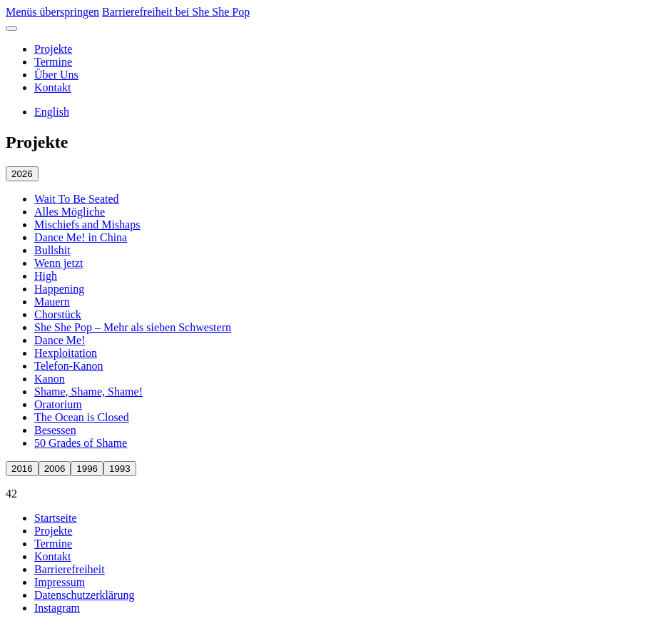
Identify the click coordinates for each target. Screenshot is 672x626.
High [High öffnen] (46, 276)
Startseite (56, 518)
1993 (120, 469)
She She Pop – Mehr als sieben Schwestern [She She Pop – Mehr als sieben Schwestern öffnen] (133, 327)
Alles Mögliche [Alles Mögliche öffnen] (70, 212)
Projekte (53, 49)
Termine (53, 62)
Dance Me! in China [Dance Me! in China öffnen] (81, 237)
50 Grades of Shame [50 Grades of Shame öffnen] (81, 443)
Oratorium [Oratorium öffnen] (58, 404)
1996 (87, 469)
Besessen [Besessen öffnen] (55, 430)
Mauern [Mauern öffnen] (52, 302)
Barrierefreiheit (70, 569)
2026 (22, 174)
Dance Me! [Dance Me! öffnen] (60, 340)
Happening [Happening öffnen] (59, 289)
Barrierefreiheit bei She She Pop (176, 12)
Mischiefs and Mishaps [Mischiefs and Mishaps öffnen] (87, 224)
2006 (55, 469)
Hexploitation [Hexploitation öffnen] (66, 353)
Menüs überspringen (52, 12)
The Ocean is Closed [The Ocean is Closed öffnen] (82, 417)
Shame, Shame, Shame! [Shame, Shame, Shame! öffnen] (88, 392)
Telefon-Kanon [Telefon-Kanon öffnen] (69, 366)
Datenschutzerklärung (84, 595)
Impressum (60, 582)
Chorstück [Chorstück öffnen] (58, 314)
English (52, 112)
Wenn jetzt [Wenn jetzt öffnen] (58, 263)
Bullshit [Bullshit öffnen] (52, 250)
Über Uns (56, 75)
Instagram (57, 608)
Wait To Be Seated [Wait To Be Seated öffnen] (77, 199)
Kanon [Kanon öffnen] (50, 379)
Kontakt (53, 87)
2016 (22, 469)
